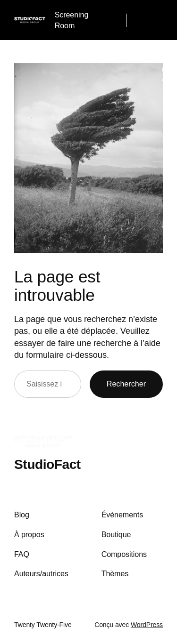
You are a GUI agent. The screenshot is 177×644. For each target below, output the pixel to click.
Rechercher (126, 384)
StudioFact (47, 464)
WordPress (147, 625)
